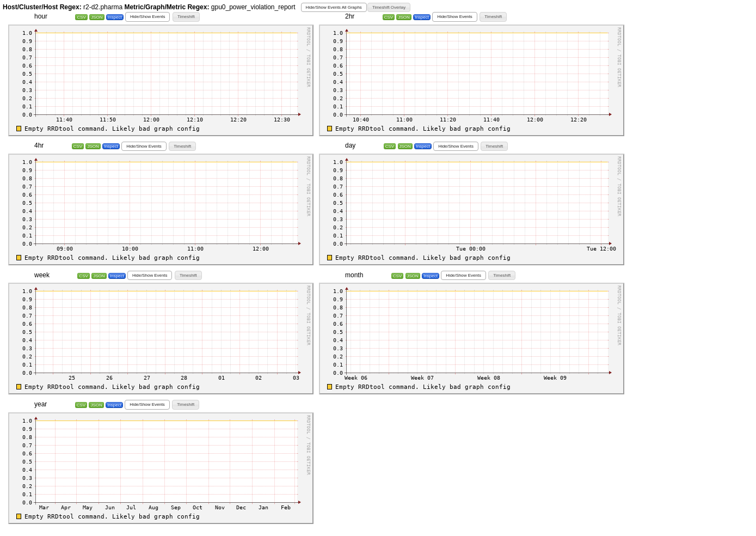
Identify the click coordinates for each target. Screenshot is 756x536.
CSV (81, 17)
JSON (97, 17)
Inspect (115, 17)
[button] (334, 7)
